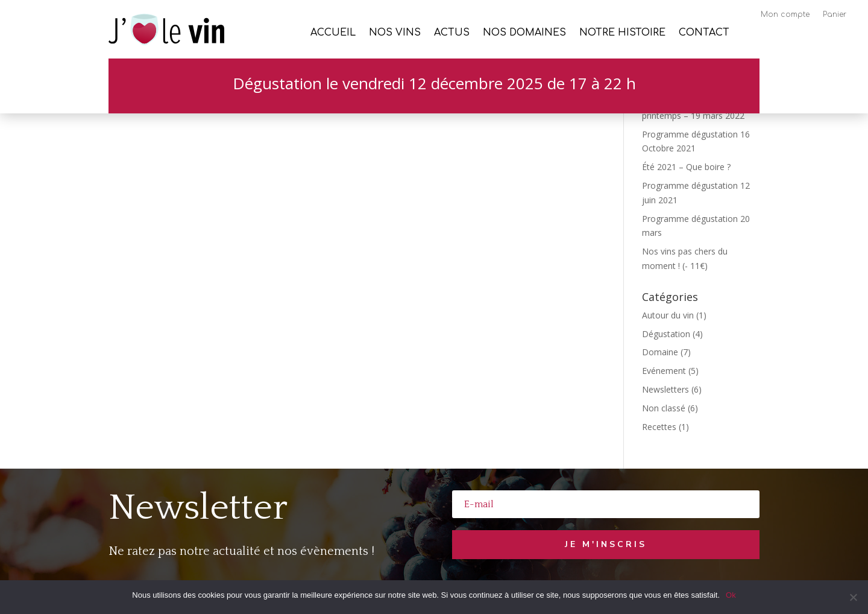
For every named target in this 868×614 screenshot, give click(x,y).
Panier (835, 14)
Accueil (333, 33)
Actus (452, 33)
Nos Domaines (524, 33)
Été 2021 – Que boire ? (686, 167)
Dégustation (666, 334)
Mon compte (785, 14)
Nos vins (395, 33)
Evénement (664, 371)
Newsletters (665, 389)
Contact (704, 33)
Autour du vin (668, 315)
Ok (731, 595)
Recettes (659, 427)
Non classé (664, 408)
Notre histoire (622, 33)
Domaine (660, 352)
